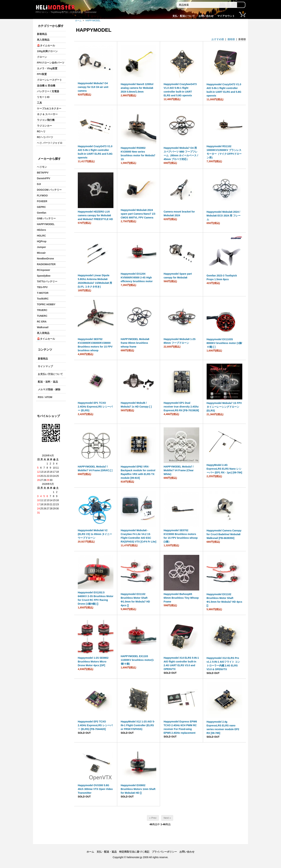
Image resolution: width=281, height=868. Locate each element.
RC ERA (42, 322)
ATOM (49, 397)
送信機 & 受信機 (46, 86)
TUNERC (42, 316)
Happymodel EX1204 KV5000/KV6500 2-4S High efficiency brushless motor (137, 278)
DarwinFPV (44, 178)
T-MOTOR (43, 293)
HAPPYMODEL (93, 21)
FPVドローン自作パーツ (51, 63)
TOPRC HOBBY (46, 304)
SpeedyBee (44, 276)
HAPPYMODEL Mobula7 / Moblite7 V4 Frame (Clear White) (179, 470)
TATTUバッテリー (47, 281)
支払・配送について (184, 16)
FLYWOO (42, 196)
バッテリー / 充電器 (48, 91)
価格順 (231, 39)
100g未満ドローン (47, 51)
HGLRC (41, 236)
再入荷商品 (43, 40)
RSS (40, 397)
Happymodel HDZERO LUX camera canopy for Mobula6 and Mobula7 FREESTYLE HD (95, 215)
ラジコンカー (44, 126)
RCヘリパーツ (45, 137)
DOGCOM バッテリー (49, 190)
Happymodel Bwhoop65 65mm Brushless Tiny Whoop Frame (181, 598)
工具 (39, 103)
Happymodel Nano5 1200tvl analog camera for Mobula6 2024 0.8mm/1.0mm (137, 88)
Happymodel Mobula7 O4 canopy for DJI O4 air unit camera (93, 87)
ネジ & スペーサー (47, 114)
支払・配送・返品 (107, 852)
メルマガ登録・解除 (49, 389)
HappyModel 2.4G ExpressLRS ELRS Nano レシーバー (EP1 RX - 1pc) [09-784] (224, 469)
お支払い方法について (50, 374)
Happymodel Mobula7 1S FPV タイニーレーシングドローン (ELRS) (224, 407)
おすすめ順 (218, 39)
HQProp (42, 241)
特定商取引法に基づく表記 (134, 852)
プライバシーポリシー (164, 852)
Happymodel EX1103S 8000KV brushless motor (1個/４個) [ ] (224, 343)
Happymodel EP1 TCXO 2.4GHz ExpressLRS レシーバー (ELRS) (95, 407)
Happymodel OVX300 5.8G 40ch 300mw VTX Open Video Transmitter (95, 789)
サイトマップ (45, 366)
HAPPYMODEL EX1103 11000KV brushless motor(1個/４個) (137, 660)
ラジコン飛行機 (46, 120)
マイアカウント (226, 16)
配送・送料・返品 (48, 382)
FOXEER (42, 201)
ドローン (42, 57)
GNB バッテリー (46, 218)
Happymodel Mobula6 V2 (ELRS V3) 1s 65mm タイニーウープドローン (95, 534)
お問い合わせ (206, 16)
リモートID (43, 97)
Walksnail (43, 327)
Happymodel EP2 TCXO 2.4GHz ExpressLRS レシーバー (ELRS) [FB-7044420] (95, 725)
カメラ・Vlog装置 (47, 68)
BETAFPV (43, 173)
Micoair (41, 253)
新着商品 (42, 34)
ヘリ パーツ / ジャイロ (50, 143)
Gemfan (42, 213)
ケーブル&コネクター (49, 108)
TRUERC (42, 310)
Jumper (41, 247)
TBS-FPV (42, 287)
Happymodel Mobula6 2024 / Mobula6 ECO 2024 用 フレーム (224, 216)
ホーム (78, 21)
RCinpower (44, 270)
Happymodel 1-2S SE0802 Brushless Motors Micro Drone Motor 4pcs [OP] (93, 662)
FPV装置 (42, 74)
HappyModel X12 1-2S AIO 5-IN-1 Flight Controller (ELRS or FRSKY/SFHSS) (138, 725)
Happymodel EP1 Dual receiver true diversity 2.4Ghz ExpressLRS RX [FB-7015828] (181, 407)
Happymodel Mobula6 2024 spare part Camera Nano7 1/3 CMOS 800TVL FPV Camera (138, 214)
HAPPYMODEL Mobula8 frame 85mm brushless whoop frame (135, 343)
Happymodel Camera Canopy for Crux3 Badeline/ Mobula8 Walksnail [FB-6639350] (224, 534)
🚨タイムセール (46, 45)
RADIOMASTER (46, 264)
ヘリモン (42, 167)
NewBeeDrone (45, 259)
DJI (39, 184)
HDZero (41, 230)
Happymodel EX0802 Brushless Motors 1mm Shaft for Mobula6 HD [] (138, 789)
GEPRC (41, 207)
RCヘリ (41, 131)
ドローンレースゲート (49, 80)
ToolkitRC (43, 299)
